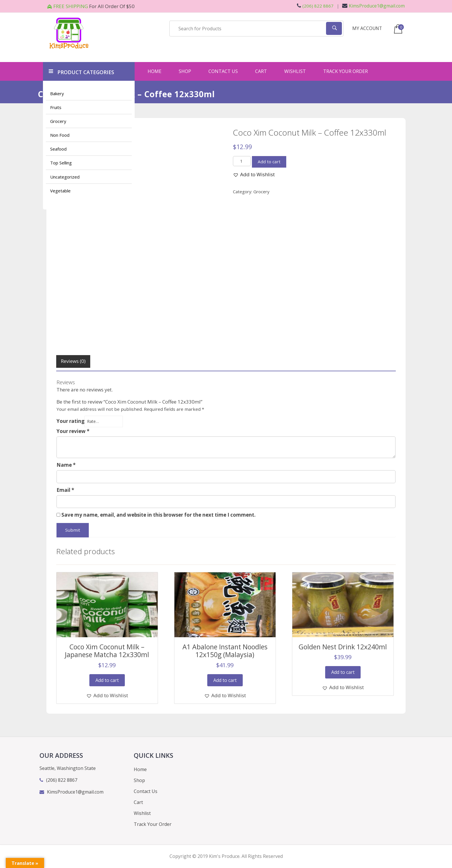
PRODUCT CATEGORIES (82, 72)
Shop (185, 71)
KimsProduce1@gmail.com (373, 6)
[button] (254, 174)
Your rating (70, 421)
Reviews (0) (73, 361)
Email (65, 490)
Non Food (60, 135)
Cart (261, 71)
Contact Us (223, 71)
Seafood (58, 149)
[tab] (73, 361)
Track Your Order (345, 71)
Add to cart (269, 162)
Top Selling (61, 163)
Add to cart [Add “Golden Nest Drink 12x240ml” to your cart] (343, 672)
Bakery (57, 93)
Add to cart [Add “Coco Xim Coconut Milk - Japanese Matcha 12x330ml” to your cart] (107, 680)
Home (155, 71)
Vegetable (60, 191)
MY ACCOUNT (368, 28)
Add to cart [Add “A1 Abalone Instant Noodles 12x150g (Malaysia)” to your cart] (225, 680)
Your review (73, 431)
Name (66, 465)
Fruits (56, 107)
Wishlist (295, 71)
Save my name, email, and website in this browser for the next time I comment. (159, 515)
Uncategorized (65, 177)
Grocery (58, 121)
